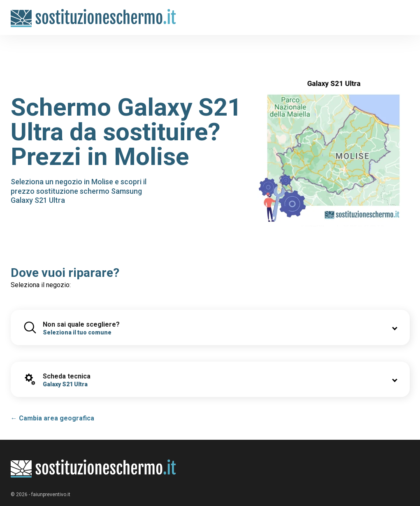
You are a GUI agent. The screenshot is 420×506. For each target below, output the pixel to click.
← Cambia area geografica (52, 418)
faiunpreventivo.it (51, 494)
